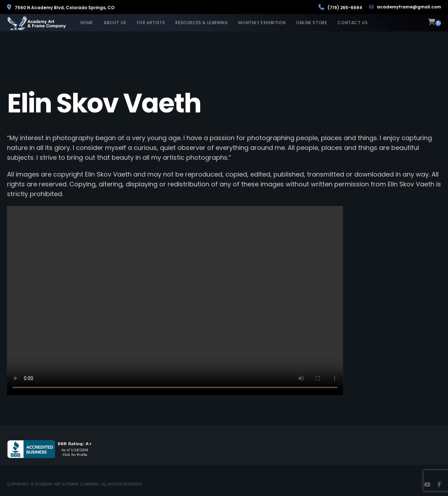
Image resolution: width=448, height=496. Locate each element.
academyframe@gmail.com (405, 7)
